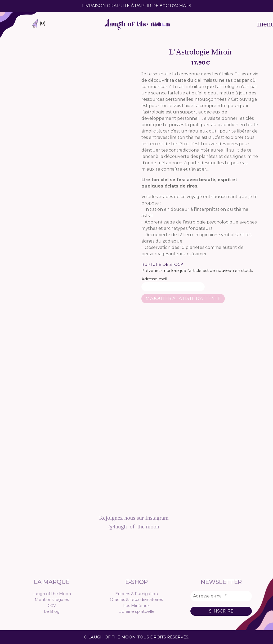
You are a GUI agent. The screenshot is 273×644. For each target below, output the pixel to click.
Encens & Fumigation (136, 594)
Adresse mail (173, 284)
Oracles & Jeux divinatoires (136, 599)
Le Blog (52, 611)
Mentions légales (52, 599)
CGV (52, 606)
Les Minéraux (136, 606)
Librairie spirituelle (136, 611)
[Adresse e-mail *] (221, 596)
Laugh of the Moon (52, 594)
